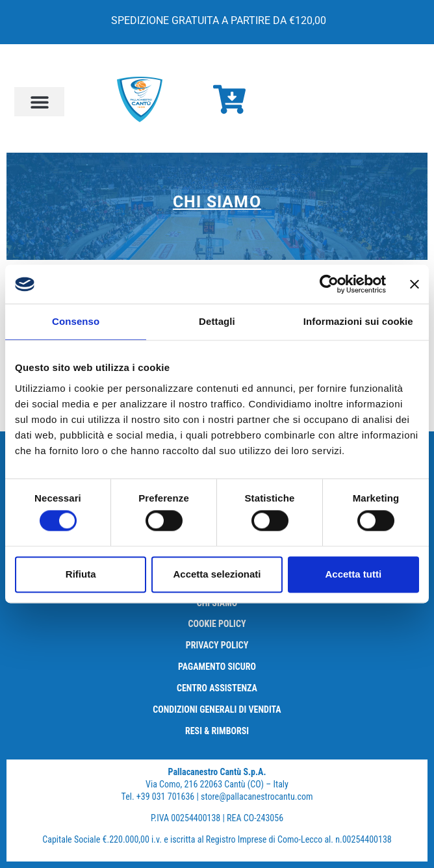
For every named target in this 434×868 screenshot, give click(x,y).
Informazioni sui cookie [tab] (358, 321)
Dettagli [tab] (217, 321)
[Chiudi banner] (415, 284)
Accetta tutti (353, 574)
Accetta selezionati (217, 574)
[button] (39, 102)
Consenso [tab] (76, 321)
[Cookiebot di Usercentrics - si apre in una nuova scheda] (329, 284)
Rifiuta (81, 574)
